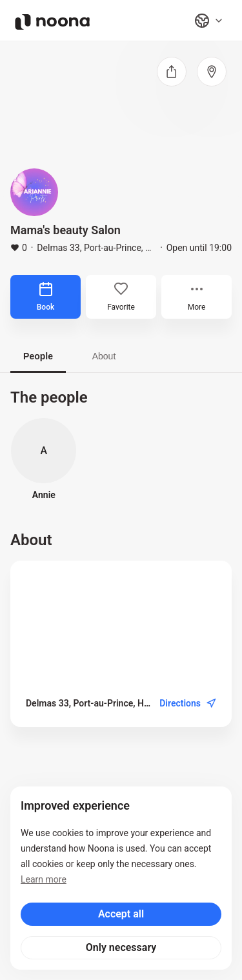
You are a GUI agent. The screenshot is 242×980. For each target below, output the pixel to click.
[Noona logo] (52, 22)
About (104, 356)
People (38, 356)
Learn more (44, 879)
